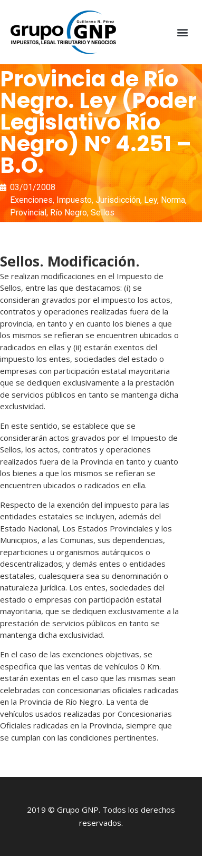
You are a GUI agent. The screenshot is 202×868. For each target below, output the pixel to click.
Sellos (103, 213)
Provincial (28, 213)
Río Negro (69, 213)
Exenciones (31, 200)
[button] (183, 32)
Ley (151, 200)
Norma (173, 200)
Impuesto (74, 200)
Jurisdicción (118, 200)
